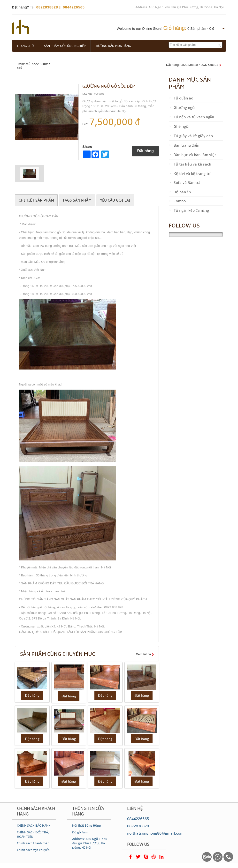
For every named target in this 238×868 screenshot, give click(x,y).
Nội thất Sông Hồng (87, 826)
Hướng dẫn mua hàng (113, 46)
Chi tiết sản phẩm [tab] (36, 200)
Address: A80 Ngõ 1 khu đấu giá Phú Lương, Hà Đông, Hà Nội (180, 7)
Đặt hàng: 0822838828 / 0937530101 (192, 65)
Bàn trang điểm (187, 145)
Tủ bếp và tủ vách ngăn (194, 117)
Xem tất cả (143, 654)
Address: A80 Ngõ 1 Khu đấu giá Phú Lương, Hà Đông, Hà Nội (90, 843)
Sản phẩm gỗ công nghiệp (65, 46)
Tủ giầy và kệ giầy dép (193, 136)
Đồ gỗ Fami (80, 832)
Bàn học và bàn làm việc (195, 155)
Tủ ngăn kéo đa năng (191, 211)
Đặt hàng (145, 151)
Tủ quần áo (183, 98)
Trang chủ (25, 46)
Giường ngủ (184, 108)
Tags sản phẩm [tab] (77, 200)
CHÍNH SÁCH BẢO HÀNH (34, 826)
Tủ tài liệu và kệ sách (192, 164)
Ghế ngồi (182, 127)
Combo (180, 201)
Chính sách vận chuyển (33, 850)
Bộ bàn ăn (182, 192)
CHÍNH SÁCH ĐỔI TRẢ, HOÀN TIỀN (33, 835)
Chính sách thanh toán (33, 843)
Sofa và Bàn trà (187, 183)
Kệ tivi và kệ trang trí (192, 174)
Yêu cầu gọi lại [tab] (115, 200)
